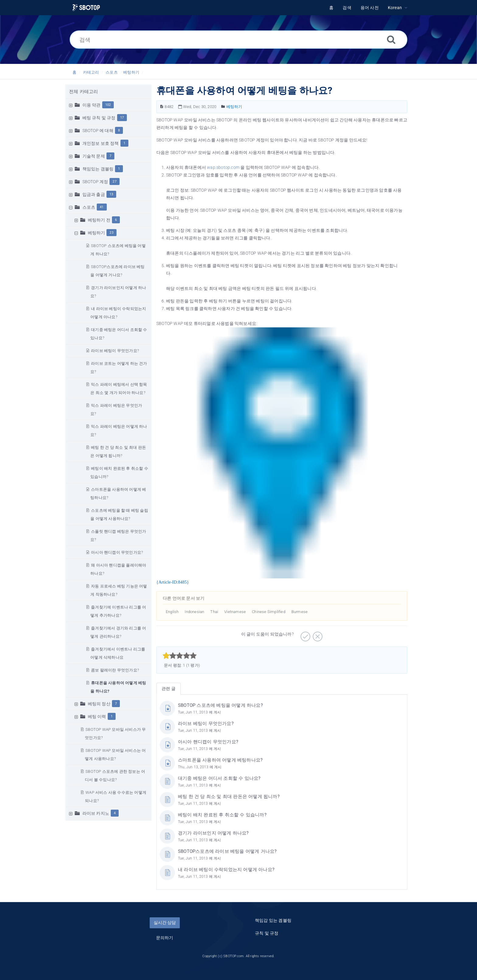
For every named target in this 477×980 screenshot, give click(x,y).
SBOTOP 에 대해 (98, 131)
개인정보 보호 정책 (101, 143)
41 (102, 207)
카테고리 (91, 72)
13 (111, 194)
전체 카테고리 (84, 92)
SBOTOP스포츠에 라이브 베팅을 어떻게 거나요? (227, 851)
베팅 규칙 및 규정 (99, 118)
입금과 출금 (94, 194)
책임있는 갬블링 (98, 169)
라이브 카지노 (96, 813)
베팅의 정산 (99, 704)
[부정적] (317, 634)
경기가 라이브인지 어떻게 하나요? (213, 833)
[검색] (238, 40)
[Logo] (86, 8)
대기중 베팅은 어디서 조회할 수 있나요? (219, 778)
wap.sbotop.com (223, 167)
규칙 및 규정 (267, 933)
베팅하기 (131, 72)
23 (111, 233)
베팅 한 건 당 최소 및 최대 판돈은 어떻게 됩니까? (229, 797)
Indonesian (194, 612)
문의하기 (165, 938)
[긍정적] (305, 634)
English (172, 612)
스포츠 (112, 72)
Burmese (299, 612)
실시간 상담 (165, 922)
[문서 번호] (162, 107)
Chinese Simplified (269, 612)
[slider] (180, 656)
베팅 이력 (97, 717)
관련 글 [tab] (169, 689)
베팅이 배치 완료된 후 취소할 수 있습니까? (222, 815)
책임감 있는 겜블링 (273, 920)
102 (108, 105)
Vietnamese (235, 612)
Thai (214, 612)
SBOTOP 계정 (95, 182)
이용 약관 (92, 105)
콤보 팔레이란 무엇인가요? (115, 670)
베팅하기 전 (99, 220)
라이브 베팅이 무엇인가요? (115, 351)
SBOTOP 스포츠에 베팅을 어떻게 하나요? (220, 705)
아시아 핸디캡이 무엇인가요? (117, 552)
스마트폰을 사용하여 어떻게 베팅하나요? (220, 760)
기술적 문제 (94, 156)
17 (122, 118)
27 (114, 181)
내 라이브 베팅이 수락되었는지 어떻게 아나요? (226, 870)
